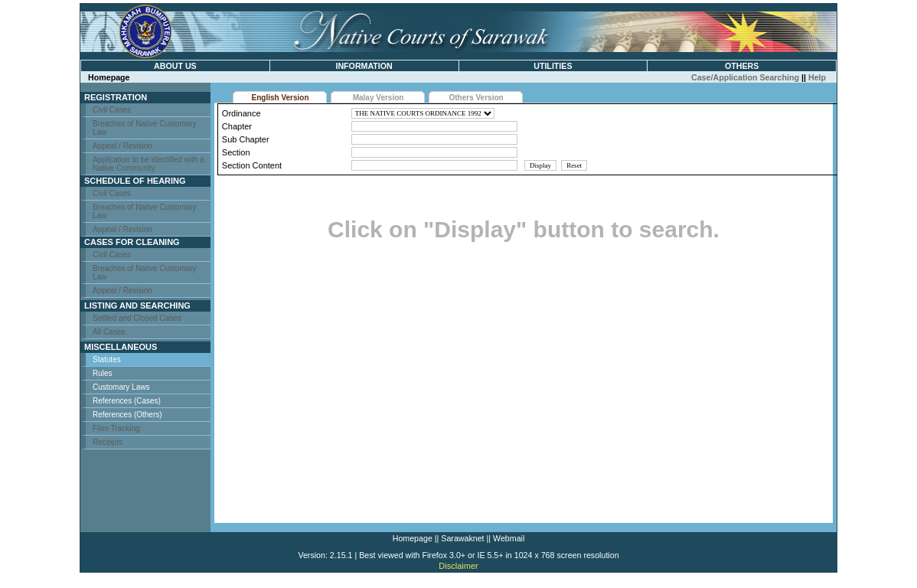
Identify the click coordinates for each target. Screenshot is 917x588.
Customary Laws (121, 387)
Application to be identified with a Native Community (148, 164)
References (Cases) (127, 401)
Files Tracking (116, 428)
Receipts (108, 442)
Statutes (107, 359)
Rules (103, 373)
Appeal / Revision (122, 146)
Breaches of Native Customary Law (145, 128)
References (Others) (127, 415)
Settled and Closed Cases (137, 318)
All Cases (109, 332)
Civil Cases (112, 110)
